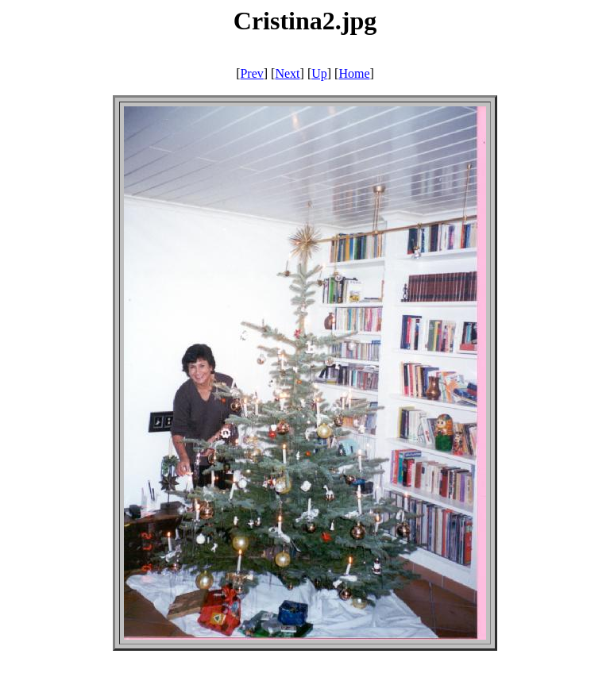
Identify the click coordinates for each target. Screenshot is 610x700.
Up (319, 73)
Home (354, 73)
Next (287, 73)
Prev (251, 73)
